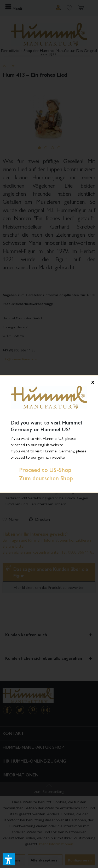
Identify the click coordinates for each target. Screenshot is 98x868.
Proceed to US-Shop (41, 470)
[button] (9, 859)
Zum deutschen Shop (42, 478)
